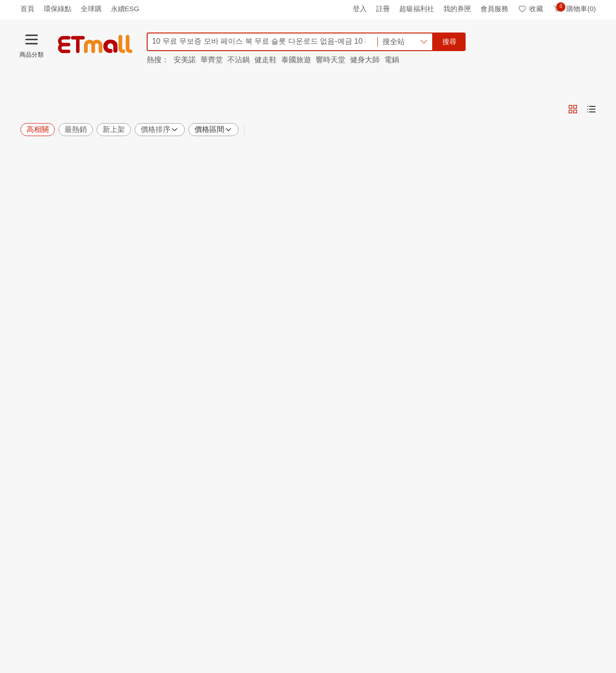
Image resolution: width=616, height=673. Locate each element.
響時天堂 (331, 60)
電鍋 (392, 60)
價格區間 (214, 130)
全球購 (91, 9)
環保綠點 (58, 9)
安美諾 (185, 60)
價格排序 (160, 130)
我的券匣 (457, 9)
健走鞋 (266, 60)
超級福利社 (417, 9)
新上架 (114, 129)
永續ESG (125, 9)
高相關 (38, 129)
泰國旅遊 (296, 60)
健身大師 (365, 60)
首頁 (27, 9)
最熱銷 (76, 129)
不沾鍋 (239, 60)
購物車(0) (574, 9)
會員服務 (494, 9)
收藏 (530, 9)
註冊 (383, 9)
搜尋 (449, 42)
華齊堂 (212, 60)
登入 (360, 9)
